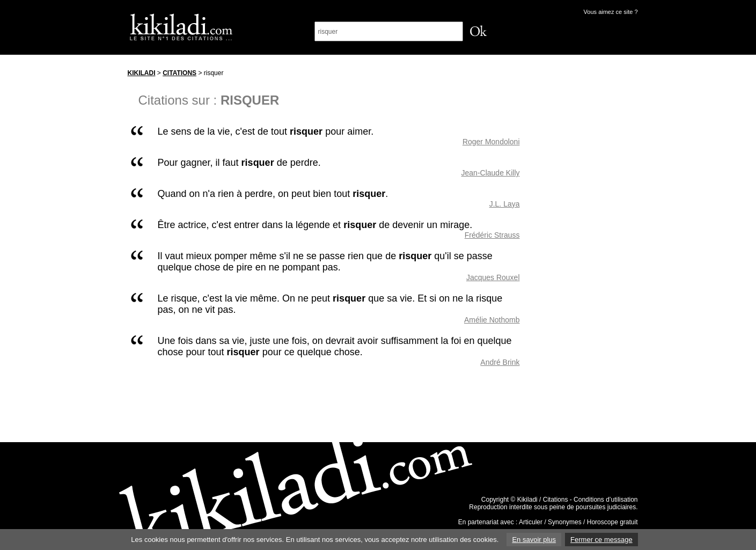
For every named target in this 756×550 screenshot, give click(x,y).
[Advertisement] (589, 225)
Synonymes (565, 522)
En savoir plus (534, 540)
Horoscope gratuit (612, 522)
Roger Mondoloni (491, 142)
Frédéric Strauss (492, 235)
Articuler (531, 522)
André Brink (500, 362)
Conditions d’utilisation (605, 500)
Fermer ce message (601, 540)
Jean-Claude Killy (491, 173)
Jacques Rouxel (493, 277)
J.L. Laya (505, 204)
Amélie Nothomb (492, 320)
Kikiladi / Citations (543, 500)
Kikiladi (142, 73)
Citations (179, 73)
